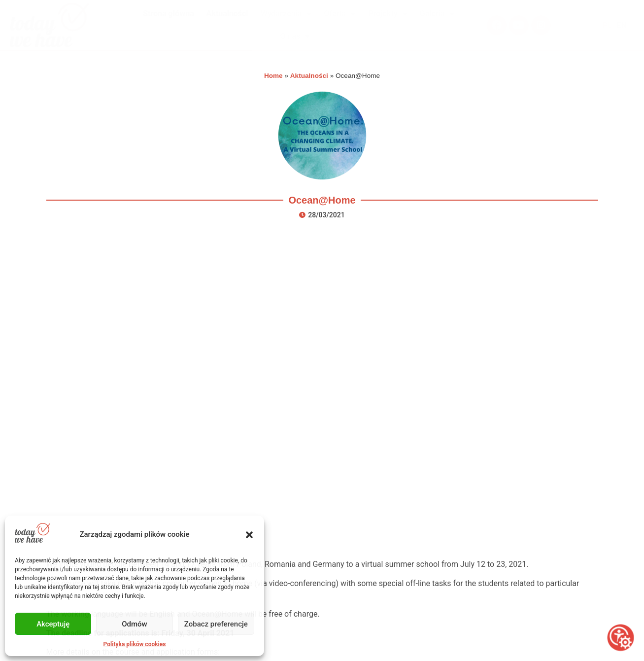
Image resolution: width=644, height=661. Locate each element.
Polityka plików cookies (135, 644)
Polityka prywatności (325, 606)
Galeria (437, 14)
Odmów (135, 624)
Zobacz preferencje (216, 624)
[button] (249, 535)
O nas (295, 36)
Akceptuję (53, 624)
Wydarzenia (286, 14)
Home (273, 76)
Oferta (340, 14)
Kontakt (303, 580)
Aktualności (227, 14)
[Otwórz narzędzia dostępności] (621, 638)
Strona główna (169, 14)
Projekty (388, 14)
